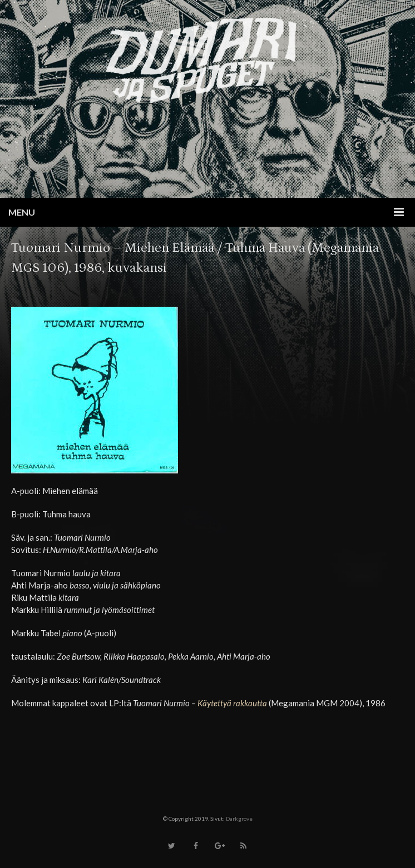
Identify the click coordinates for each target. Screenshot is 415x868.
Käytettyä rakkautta (232, 703)
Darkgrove (239, 819)
